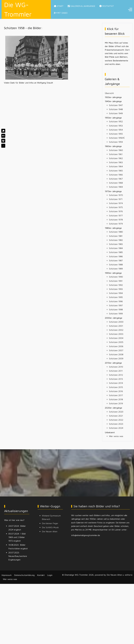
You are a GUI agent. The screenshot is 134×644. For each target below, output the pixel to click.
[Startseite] (3, 136)
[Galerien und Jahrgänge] (3, 141)
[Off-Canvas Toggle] (130, 9)
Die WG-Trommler (18, 9)
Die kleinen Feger (50, 523)
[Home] (3, 131)
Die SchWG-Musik (50, 527)
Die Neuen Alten (50, 531)
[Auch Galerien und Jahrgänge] (3, 146)
